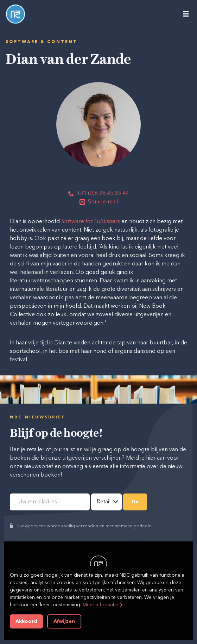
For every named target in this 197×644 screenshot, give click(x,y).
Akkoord (26, 621)
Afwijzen (64, 621)
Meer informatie (100, 605)
